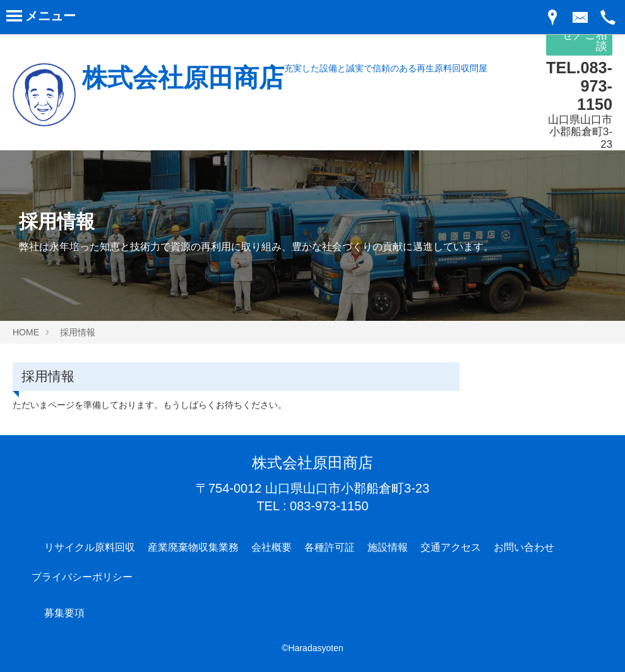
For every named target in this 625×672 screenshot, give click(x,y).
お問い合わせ (524, 547)
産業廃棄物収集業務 (193, 547)
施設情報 (388, 547)
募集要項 (64, 613)
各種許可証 (330, 547)
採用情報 (78, 332)
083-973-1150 (329, 506)
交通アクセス (451, 547)
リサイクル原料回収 (90, 547)
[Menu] (41, 18)
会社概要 (271, 547)
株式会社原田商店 (183, 78)
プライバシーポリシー (82, 577)
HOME (26, 332)
